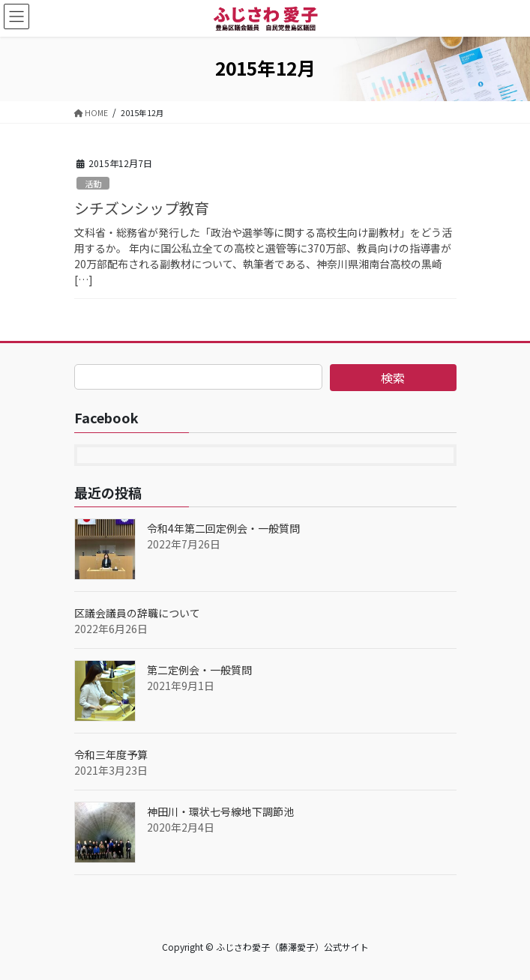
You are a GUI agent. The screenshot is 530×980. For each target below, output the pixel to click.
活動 (93, 184)
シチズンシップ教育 (142, 208)
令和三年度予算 (111, 754)
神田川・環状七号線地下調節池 (220, 811)
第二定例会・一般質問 (199, 670)
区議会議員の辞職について (137, 613)
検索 (393, 378)
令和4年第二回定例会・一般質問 (223, 528)
